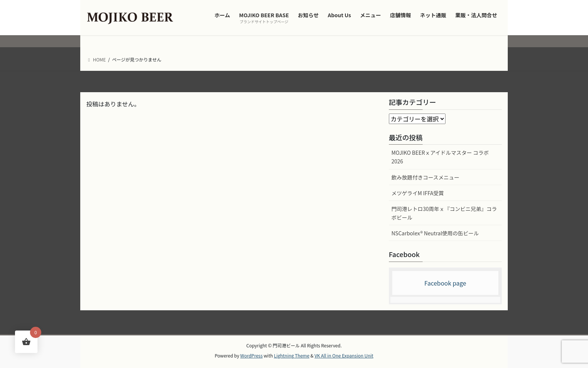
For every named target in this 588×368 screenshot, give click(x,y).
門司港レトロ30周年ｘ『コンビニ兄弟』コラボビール (444, 213)
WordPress (252, 355)
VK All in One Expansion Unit (344, 355)
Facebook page (445, 283)
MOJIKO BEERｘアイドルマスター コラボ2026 (440, 157)
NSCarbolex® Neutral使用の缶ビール (435, 233)
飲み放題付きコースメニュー (425, 177)
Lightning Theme (292, 355)
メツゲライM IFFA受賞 (418, 193)
